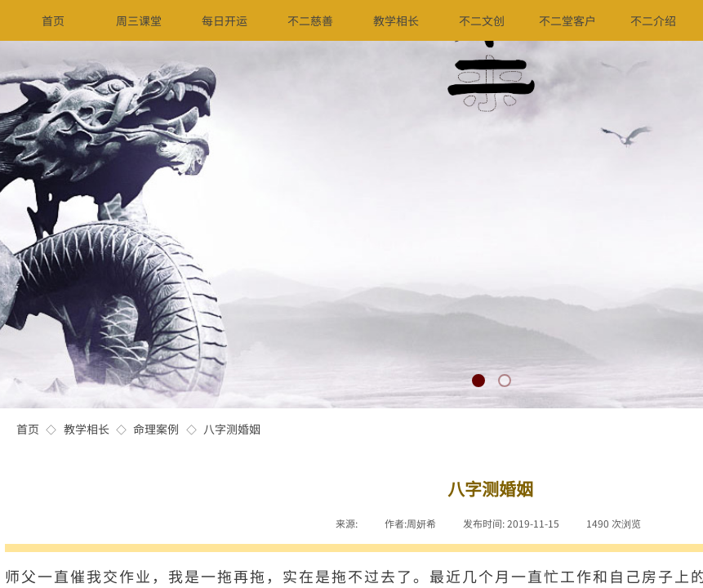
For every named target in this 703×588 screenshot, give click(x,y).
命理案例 (156, 429)
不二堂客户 (567, 20)
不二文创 (482, 20)
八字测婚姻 (232, 429)
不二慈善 (310, 20)
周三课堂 (139, 20)
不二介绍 (653, 20)
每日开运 (225, 20)
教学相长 (87, 429)
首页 (28, 429)
